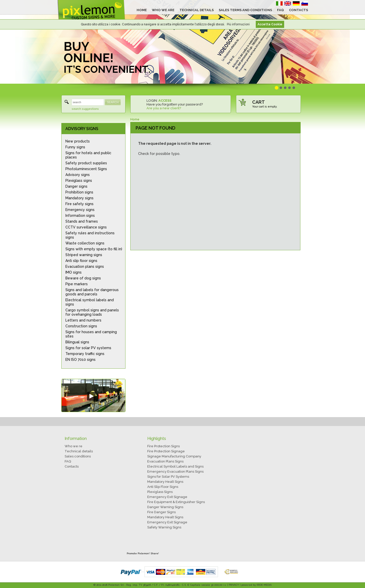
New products (78, 141)
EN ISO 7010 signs (80, 360)
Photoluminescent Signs (86, 169)
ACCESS (165, 101)
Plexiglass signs (79, 181)
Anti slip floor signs (81, 261)
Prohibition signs (79, 192)
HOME (142, 10)
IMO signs (74, 272)
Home (135, 119)
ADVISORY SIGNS (82, 129)
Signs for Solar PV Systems (168, 477)
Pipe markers (77, 284)
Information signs (80, 216)
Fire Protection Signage (166, 451)
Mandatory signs (79, 198)
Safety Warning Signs (164, 527)
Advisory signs (78, 175)
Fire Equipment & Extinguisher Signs (176, 502)
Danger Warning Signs (165, 507)
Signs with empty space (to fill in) (94, 249)
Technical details (79, 451)
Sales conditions (78, 456)
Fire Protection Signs (163, 446)
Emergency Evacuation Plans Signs (175, 471)
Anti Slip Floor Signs (163, 487)
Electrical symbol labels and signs (90, 302)
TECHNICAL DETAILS (197, 10)
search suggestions (85, 109)
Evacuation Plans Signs (165, 461)
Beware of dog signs (83, 278)
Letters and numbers (83, 320)
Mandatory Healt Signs (165, 482)
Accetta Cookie (270, 24)
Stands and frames (82, 221)
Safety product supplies (86, 163)
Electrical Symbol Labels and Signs (175, 466)
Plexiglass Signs (160, 492)
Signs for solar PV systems (88, 348)
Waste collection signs (85, 243)
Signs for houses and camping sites (91, 334)
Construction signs (81, 326)
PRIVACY (234, 585)
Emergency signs (80, 210)
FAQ (280, 10)
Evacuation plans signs (85, 266)
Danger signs (76, 186)
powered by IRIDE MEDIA (257, 585)
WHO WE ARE (163, 10)
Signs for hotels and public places (88, 155)
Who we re (74, 446)
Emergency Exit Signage (167, 497)
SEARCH (113, 102)
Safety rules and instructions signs (90, 235)
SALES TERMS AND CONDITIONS (245, 10)
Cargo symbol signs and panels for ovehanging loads (92, 312)
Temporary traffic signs (85, 354)
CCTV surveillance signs (86, 227)
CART (259, 102)
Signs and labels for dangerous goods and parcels (92, 292)
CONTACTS (298, 10)
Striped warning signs (84, 255)
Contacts (72, 466)
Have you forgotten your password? (175, 104)
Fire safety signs (79, 204)
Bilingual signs (77, 342)
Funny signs (75, 147)
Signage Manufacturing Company (174, 456)
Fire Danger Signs (161, 512)
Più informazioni (238, 24)
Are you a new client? (164, 108)
